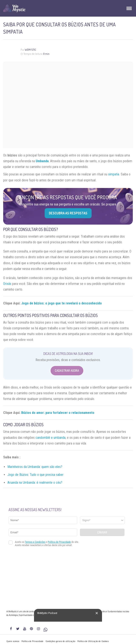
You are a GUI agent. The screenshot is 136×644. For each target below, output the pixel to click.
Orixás (7, 284)
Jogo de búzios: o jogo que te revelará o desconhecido (62, 303)
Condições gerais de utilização (60, 641)
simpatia (114, 174)
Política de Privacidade (32, 641)
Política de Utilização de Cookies (93, 641)
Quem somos (13, 641)
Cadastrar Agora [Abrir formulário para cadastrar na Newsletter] (67, 371)
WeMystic (30, 50)
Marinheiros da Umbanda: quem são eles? (35, 467)
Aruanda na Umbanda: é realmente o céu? (35, 483)
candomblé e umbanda (50, 438)
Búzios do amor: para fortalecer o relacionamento (58, 413)
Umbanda (42, 161)
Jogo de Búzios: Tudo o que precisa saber (35, 475)
